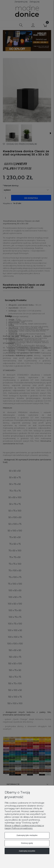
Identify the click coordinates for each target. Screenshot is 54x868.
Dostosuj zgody (27, 843)
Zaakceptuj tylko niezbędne (27, 835)
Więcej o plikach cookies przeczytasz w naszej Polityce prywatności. (24, 827)
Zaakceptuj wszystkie (27, 851)
